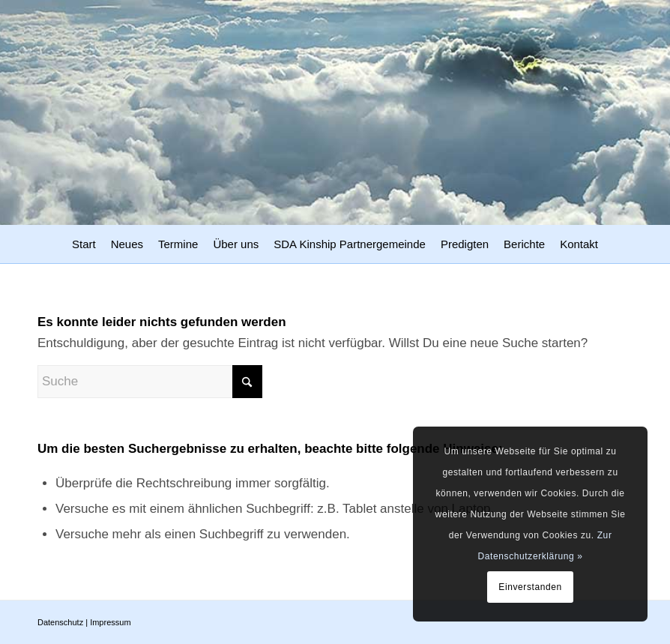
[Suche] (150, 382)
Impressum (110, 622)
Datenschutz (60, 622)
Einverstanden (530, 587)
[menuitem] (84, 246)
